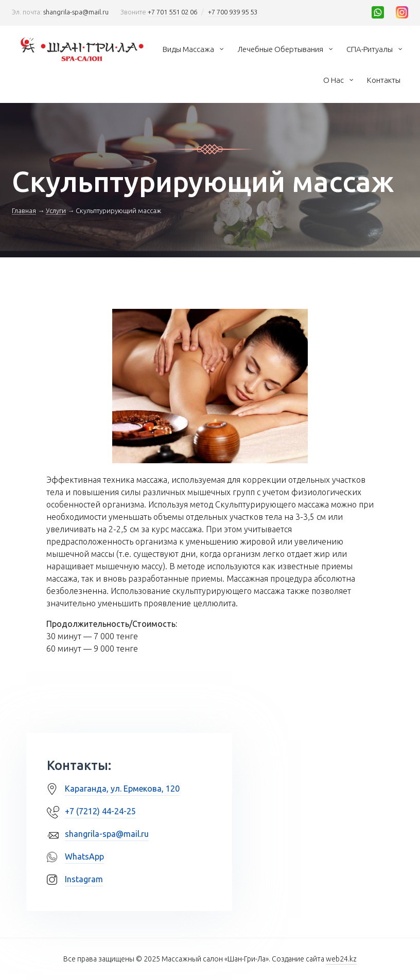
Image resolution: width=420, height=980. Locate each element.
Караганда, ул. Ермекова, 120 (122, 789)
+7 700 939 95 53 (233, 12)
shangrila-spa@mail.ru (76, 12)
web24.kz (341, 959)
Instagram (84, 879)
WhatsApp (84, 856)
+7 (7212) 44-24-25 (100, 811)
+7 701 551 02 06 (172, 12)
